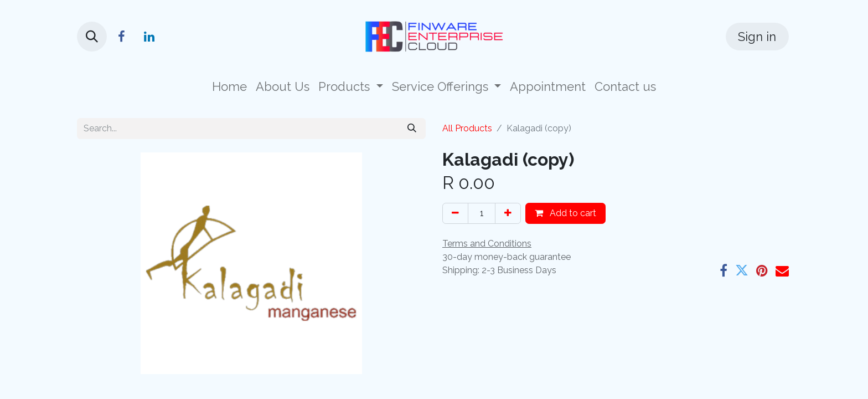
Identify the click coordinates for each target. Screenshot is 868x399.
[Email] (782, 270)
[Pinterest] (762, 270)
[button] (92, 37)
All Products (467, 128)
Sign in (757, 37)
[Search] (412, 129)
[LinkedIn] (149, 37)
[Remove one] (455, 213)
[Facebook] (121, 37)
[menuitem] (229, 87)
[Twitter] (742, 270)
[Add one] (508, 213)
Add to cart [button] (565, 213)
